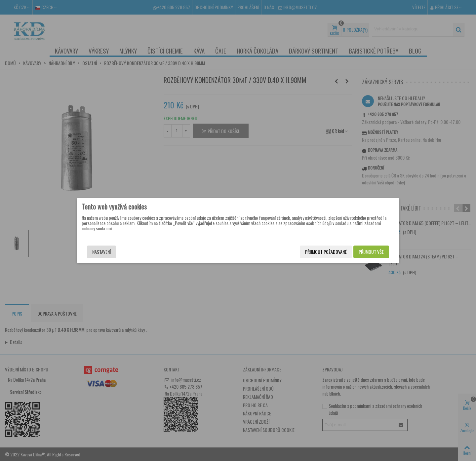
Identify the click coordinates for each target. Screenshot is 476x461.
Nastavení (101, 252)
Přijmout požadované (326, 252)
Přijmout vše (371, 252)
